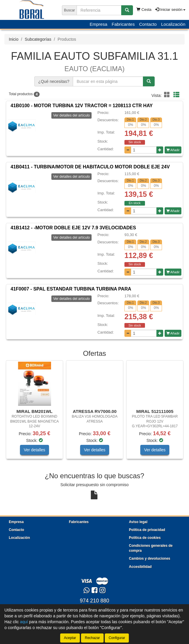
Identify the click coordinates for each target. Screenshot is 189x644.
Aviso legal (138, 522)
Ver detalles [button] (34, 450)
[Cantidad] (144, 150)
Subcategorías (38, 39)
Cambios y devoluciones (150, 558)
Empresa (98, 24)
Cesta (144, 10)
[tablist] (95, 412)
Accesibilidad (140, 567)
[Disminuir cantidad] (128, 150)
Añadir (173, 150)
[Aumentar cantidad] (160, 150)
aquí (24, 622)
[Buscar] (127, 10)
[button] (168, 95)
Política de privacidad (147, 530)
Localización (173, 24)
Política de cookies (145, 538)
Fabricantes (123, 24)
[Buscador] (99, 10)
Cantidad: (106, 149)
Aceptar (70, 638)
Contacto (148, 24)
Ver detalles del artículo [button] (71, 115)
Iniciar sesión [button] (170, 10)
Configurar (117, 638)
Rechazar (92, 638)
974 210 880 (95, 601)
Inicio (14, 39)
